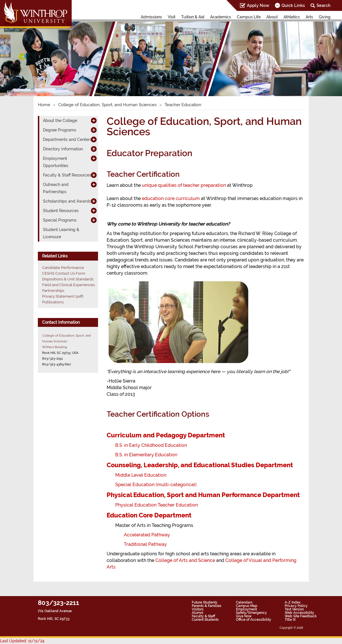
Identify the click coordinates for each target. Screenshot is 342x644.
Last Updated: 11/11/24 (22, 641)
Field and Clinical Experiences (69, 285)
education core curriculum (171, 198)
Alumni (198, 613)
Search (324, 5)
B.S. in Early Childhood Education (151, 445)
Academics (221, 17)
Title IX (290, 620)
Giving (325, 17)
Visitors (198, 609)
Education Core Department (149, 515)
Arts (309, 17)
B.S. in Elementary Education (146, 455)
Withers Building (55, 347)
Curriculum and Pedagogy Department (166, 435)
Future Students (205, 602)
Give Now (244, 616)
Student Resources (61, 211)
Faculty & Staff (203, 616)
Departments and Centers (67, 139)
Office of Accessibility (254, 620)
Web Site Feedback (301, 616)
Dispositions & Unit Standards (68, 279)
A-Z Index (293, 602)
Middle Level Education (141, 475)
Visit (172, 17)
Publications (53, 302)
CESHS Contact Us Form (64, 273)
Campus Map (247, 606)
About (272, 17)
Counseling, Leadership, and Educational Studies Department (200, 465)
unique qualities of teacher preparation (184, 185)
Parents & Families (207, 606)
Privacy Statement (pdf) (63, 296)
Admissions (151, 17)
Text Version (294, 609)
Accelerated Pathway (147, 535)
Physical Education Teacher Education (157, 505)
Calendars (244, 602)
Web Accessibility (299, 613)
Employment (246, 609)
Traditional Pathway (145, 544)
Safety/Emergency (251, 613)
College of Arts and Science (185, 560)
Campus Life (249, 17)
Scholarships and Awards (67, 201)
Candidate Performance (63, 268)
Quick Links (293, 5)
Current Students (205, 620)
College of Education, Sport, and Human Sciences (107, 105)
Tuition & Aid (193, 17)
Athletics (292, 17)
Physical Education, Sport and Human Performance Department (203, 495)
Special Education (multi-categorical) (156, 485)
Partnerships (53, 291)
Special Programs (60, 220)
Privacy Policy (296, 606)
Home (44, 105)
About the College (60, 121)
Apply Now (258, 5)
